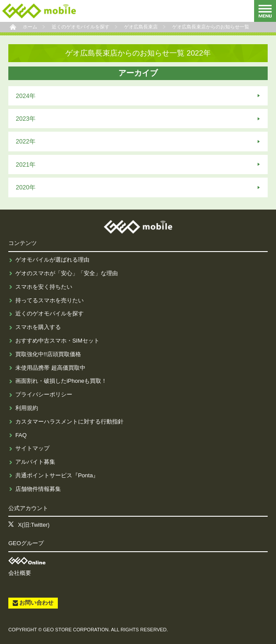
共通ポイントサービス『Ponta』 (57, 475)
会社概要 (20, 573)
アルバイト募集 (35, 462)
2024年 (26, 96)
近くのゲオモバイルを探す (50, 313)
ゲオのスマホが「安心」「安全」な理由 (67, 273)
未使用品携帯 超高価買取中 (50, 368)
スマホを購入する (38, 327)
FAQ (21, 435)
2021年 (26, 164)
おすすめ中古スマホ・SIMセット (57, 341)
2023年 (26, 119)
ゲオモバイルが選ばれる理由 (52, 260)
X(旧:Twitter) (34, 525)
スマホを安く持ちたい (44, 287)
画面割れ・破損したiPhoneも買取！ (61, 381)
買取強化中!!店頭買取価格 (48, 354)
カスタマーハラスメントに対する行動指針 (69, 422)
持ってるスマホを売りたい (50, 300)
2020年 (26, 187)
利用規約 (27, 408)
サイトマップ (32, 448)
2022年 (26, 141)
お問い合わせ (36, 603)
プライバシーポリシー (44, 394)
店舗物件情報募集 (38, 489)
